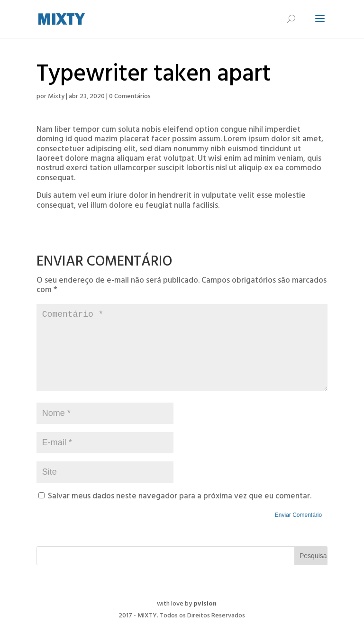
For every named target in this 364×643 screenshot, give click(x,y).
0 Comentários (130, 97)
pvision (205, 620)
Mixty (56, 97)
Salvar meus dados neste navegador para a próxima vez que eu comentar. (180, 512)
